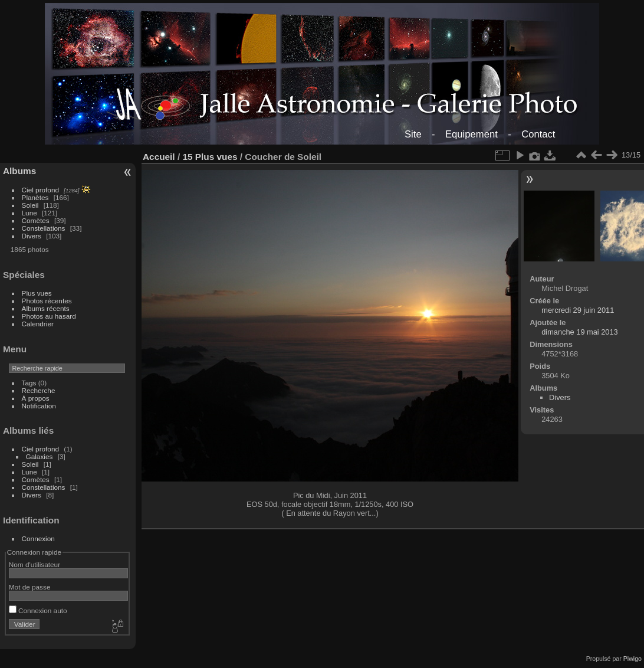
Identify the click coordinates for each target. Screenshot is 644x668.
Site (413, 134)
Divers (32, 236)
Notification (39, 406)
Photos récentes (47, 301)
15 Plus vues (210, 157)
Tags (29, 383)
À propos (36, 398)
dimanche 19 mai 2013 (579, 332)
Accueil (159, 157)
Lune (29, 213)
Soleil (30, 205)
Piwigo (632, 659)
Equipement (471, 134)
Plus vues (37, 293)
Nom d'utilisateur (34, 564)
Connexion (38, 538)
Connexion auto (38, 610)
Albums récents (46, 308)
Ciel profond (40, 190)
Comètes (36, 220)
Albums (19, 171)
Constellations (44, 228)
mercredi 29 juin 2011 (578, 310)
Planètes (35, 197)
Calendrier (38, 324)
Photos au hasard (49, 316)
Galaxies (40, 456)
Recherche (39, 390)
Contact (538, 134)
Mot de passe (30, 587)
